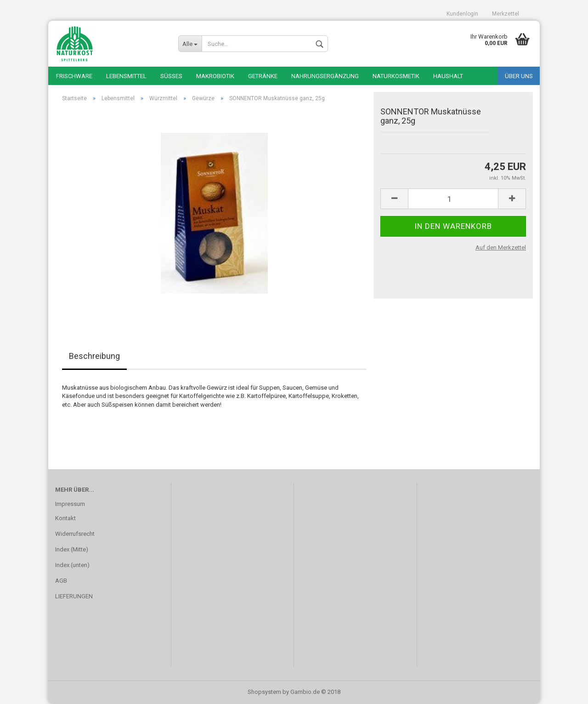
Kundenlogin (462, 14)
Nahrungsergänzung (325, 76)
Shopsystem (264, 692)
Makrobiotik (215, 76)
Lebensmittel (126, 76)
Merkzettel (506, 14)
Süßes (171, 76)
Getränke (263, 76)
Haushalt (448, 76)
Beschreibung (94, 356)
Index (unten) (72, 565)
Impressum (70, 504)
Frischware (74, 76)
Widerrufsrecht (75, 534)
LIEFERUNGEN (74, 596)
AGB (61, 581)
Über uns (519, 76)
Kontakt (65, 518)
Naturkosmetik (396, 76)
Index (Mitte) (72, 549)
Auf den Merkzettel (501, 247)
